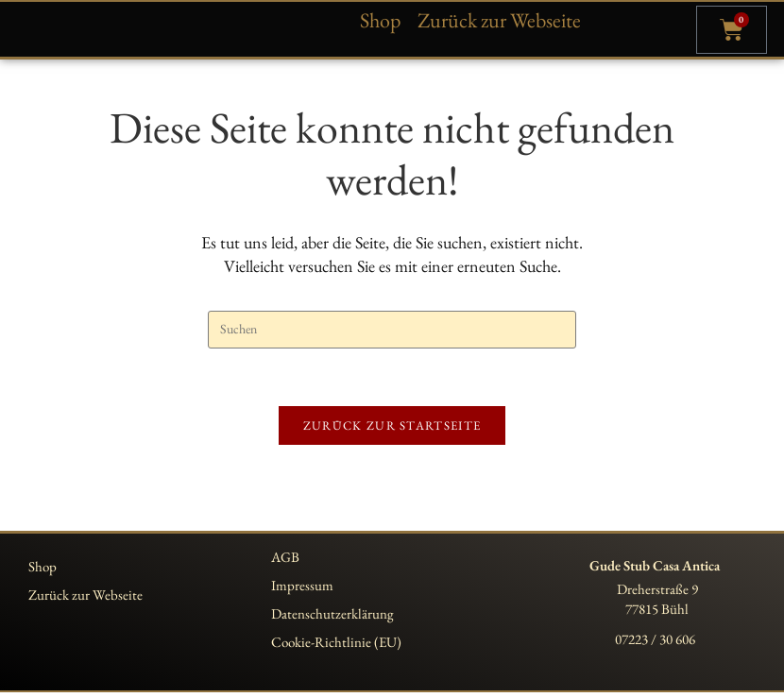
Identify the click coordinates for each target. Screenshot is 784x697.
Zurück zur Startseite (392, 430)
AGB (285, 561)
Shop (380, 21)
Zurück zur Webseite (499, 21)
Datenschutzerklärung (332, 618)
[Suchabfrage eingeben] (392, 334)
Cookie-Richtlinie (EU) (336, 646)
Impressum (302, 590)
